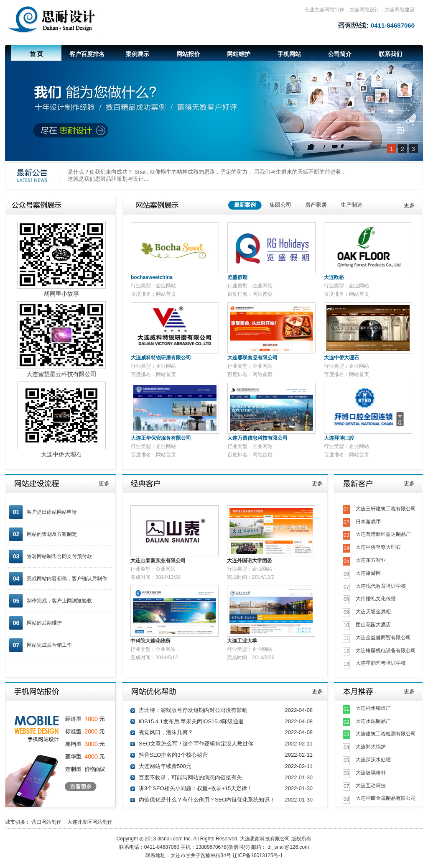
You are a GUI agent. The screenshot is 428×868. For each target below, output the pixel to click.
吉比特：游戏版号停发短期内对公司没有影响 (193, 710)
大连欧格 (334, 277)
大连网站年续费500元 (165, 766)
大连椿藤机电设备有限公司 (386, 650)
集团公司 (280, 205)
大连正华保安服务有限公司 (161, 438)
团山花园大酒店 (373, 625)
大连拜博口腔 (339, 438)
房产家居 (316, 205)
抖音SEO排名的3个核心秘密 (173, 755)
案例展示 (138, 54)
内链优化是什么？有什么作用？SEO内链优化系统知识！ (207, 800)
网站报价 (188, 54)
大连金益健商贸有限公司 (383, 638)
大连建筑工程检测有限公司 (386, 734)
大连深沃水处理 (373, 760)
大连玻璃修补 (371, 773)
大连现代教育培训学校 (381, 586)
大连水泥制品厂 (373, 721)
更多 (409, 205)
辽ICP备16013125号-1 (257, 855)
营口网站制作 (48, 822)
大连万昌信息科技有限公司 (257, 438)
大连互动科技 (371, 786)
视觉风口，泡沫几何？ (166, 732)
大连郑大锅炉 (371, 747)
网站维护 (239, 54)
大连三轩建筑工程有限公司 (386, 509)
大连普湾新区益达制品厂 (383, 534)
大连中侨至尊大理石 (378, 547)
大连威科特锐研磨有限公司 (161, 358)
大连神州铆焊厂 (373, 708)
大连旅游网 (368, 573)
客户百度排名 (87, 54)
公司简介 (340, 54)
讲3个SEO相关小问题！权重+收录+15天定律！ (196, 788)
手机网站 (289, 54)
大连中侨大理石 (341, 358)
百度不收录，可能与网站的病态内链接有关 (190, 777)
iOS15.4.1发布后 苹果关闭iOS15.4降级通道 (191, 721)
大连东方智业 (371, 560)
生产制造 (352, 205)
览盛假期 (237, 277)
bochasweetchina (152, 277)
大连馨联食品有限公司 (252, 358)
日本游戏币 (368, 522)
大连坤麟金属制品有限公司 (386, 798)
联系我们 (390, 54)
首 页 (36, 54)
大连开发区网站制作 (92, 822)
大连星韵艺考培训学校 (381, 663)
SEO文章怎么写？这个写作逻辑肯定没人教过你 (196, 744)
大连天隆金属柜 (373, 612)
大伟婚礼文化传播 (376, 599)
